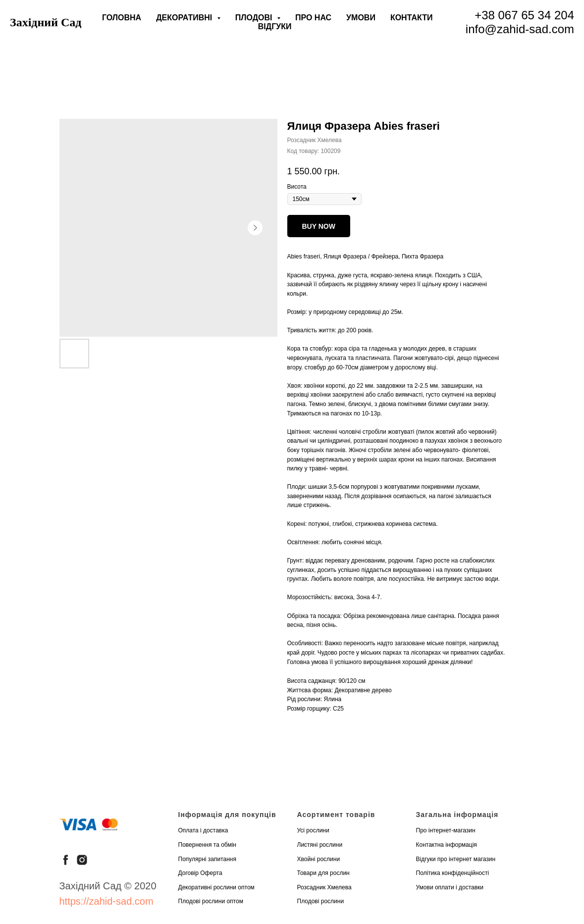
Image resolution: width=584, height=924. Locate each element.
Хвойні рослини (319, 859)
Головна (122, 18)
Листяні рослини (320, 845)
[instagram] (82, 860)
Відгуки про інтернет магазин (456, 859)
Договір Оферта (200, 873)
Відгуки (275, 26)
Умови (361, 18)
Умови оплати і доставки (450, 887)
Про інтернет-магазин (446, 830)
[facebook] (66, 860)
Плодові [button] (255, 18)
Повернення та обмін (207, 845)
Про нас (313, 18)
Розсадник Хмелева (324, 887)
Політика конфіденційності (453, 873)
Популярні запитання (208, 859)
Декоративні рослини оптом (216, 887)
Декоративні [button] (185, 18)
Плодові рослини (321, 901)
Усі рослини (313, 830)
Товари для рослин (323, 873)
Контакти (412, 18)
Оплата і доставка (203, 830)
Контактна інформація (447, 845)
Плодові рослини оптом (211, 901)
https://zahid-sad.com (106, 901)
